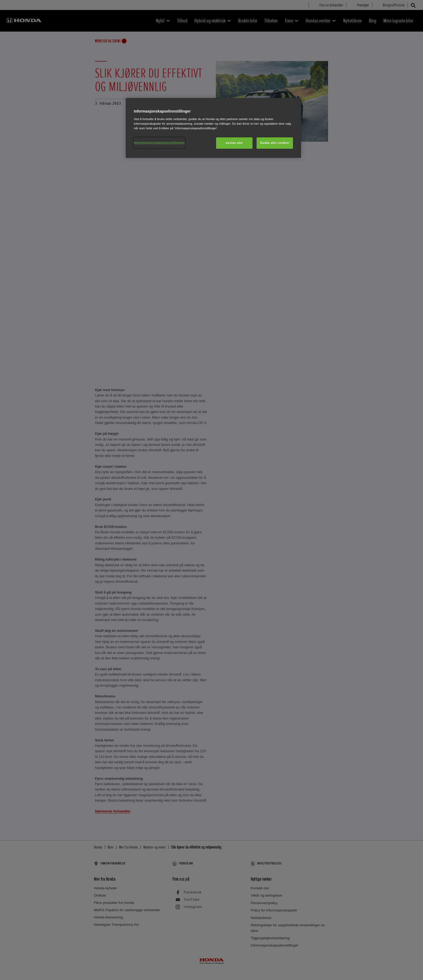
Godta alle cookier (275, 143)
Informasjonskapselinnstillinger (159, 143)
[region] (213, 128)
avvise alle (234, 143)
